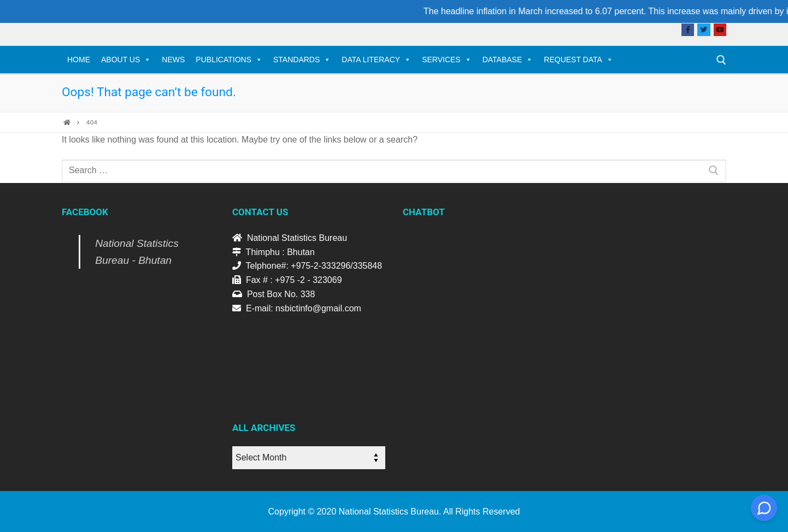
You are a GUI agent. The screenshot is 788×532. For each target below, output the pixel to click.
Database (508, 60)
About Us (126, 60)
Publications (229, 60)
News (173, 60)
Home (79, 60)
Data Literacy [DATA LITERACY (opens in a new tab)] (376, 60)
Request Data (578, 60)
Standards (302, 60)
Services (447, 60)
